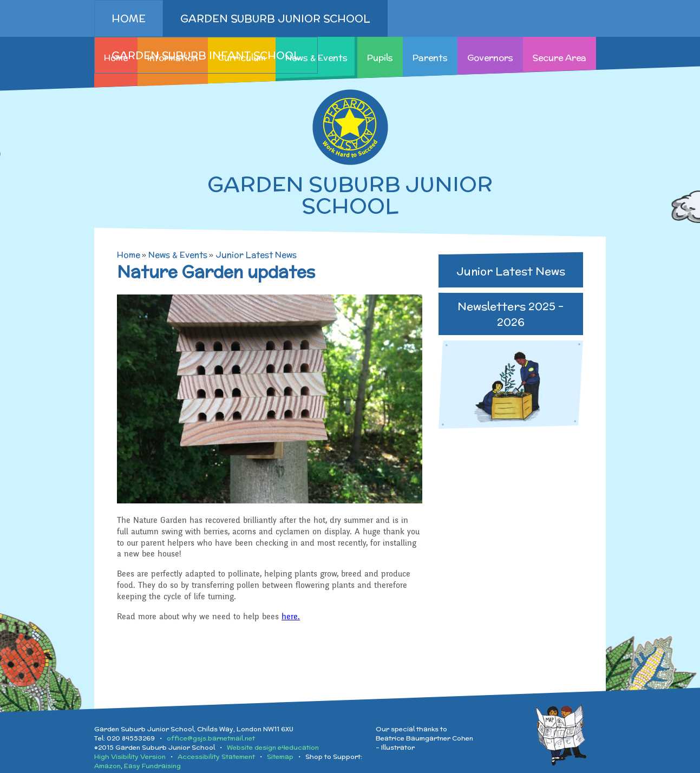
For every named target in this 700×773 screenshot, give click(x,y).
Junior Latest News (256, 255)
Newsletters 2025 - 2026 (511, 314)
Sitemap (280, 756)
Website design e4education (273, 747)
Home (129, 255)
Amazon (107, 766)
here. (291, 617)
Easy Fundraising (152, 766)
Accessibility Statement (216, 756)
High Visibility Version (130, 756)
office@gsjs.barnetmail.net (211, 738)
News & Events (178, 255)
